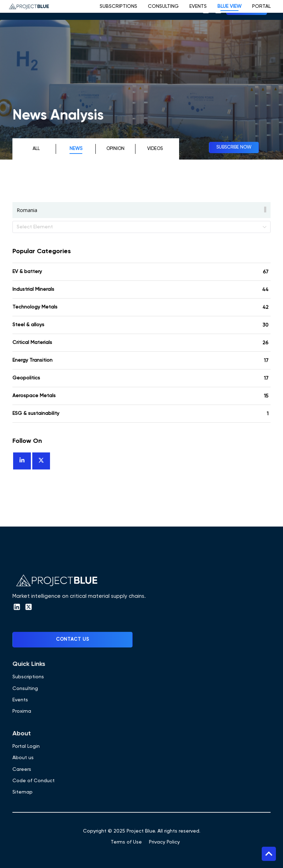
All (36, 149)
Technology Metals (35, 307)
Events (198, 6)
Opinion (115, 149)
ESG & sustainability (36, 413)
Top (269, 854)
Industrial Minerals (33, 289)
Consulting (163, 6)
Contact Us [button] (73, 639)
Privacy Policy (164, 842)
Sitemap (23, 792)
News (76, 149)
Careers (22, 769)
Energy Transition (32, 360)
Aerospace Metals (34, 396)
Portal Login (26, 746)
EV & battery (27, 272)
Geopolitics (26, 378)
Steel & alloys (28, 325)
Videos (155, 149)
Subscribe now (234, 147)
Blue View (229, 6)
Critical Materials (32, 343)
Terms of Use (126, 842)
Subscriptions (118, 6)
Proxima (22, 711)
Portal (261, 6)
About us (23, 758)
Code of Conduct (34, 781)
